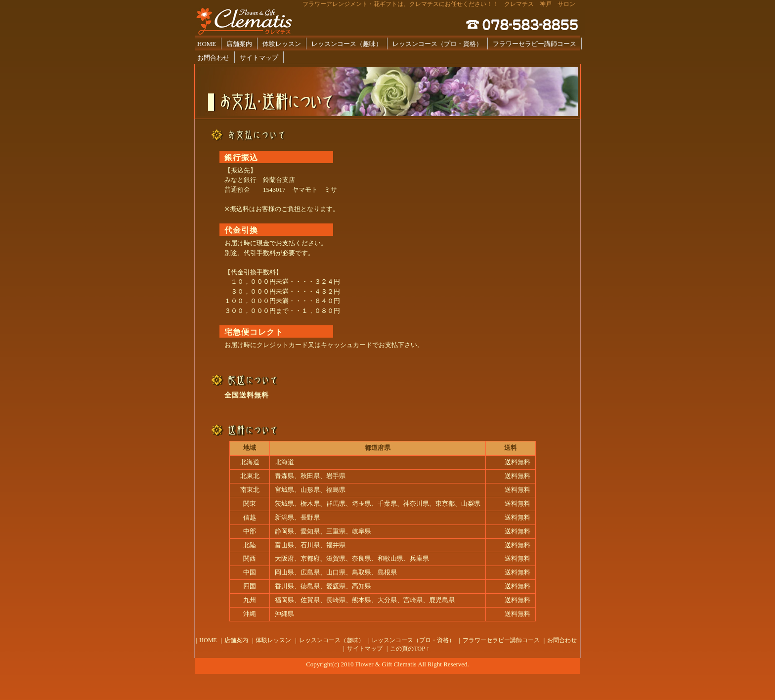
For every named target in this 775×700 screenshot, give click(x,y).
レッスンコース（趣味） (347, 44)
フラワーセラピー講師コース (535, 44)
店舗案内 (239, 44)
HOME (207, 44)
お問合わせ (213, 58)
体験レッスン (282, 44)
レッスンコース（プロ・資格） (437, 44)
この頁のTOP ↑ (409, 649)
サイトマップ (259, 58)
